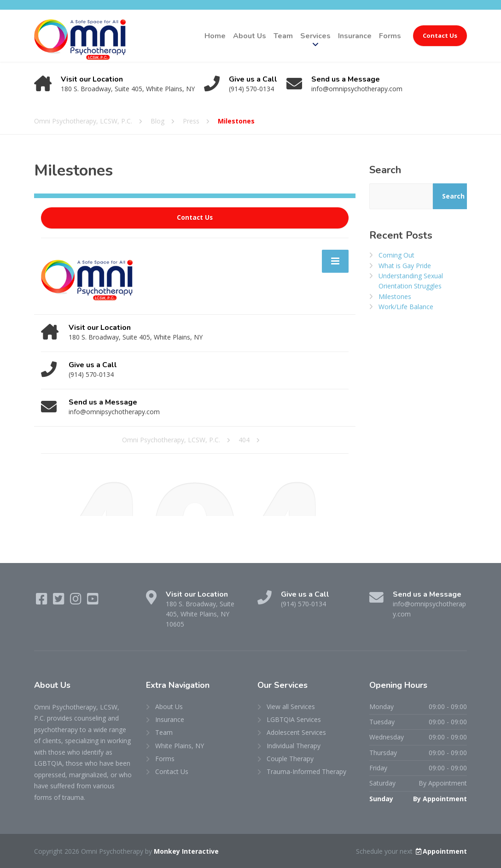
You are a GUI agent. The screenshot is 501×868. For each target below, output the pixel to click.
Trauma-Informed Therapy (306, 771)
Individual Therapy (294, 746)
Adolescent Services (296, 732)
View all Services (291, 707)
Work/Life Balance (406, 307)
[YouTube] (93, 601)
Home (215, 36)
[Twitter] (60, 601)
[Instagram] (77, 601)
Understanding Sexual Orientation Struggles (411, 281)
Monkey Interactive (186, 851)
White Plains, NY (180, 746)
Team (283, 36)
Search (385, 170)
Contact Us (440, 35)
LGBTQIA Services (294, 719)
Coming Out (396, 255)
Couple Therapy (290, 759)
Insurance (355, 36)
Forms (390, 36)
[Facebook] (43, 601)
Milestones (395, 296)
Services (315, 36)
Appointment (441, 851)
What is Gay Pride (405, 266)
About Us (250, 36)
